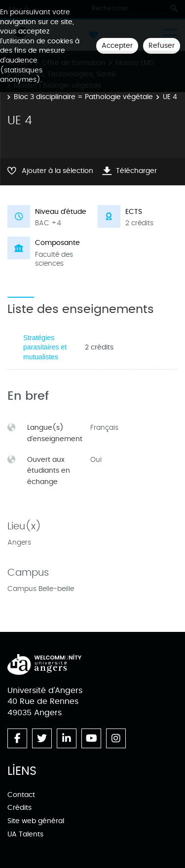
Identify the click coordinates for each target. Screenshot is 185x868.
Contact (21, 795)
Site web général (36, 821)
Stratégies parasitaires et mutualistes (45, 347)
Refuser (162, 46)
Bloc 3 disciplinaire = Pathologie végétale (83, 97)
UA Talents (25, 834)
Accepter (117, 46)
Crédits (19, 808)
